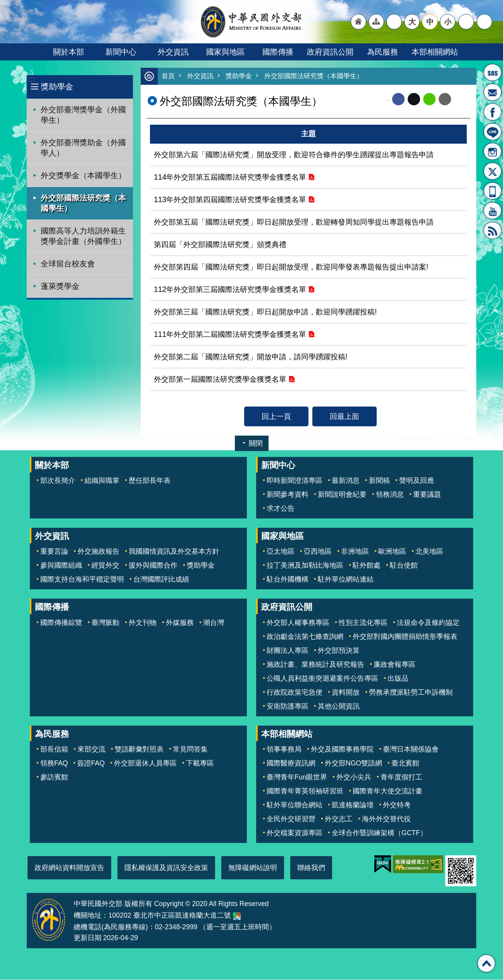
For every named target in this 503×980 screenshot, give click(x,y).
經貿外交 (105, 566)
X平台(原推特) (493, 171)
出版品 (398, 679)
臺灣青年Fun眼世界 (297, 777)
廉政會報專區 (394, 665)
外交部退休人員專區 (145, 764)
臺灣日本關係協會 (411, 750)
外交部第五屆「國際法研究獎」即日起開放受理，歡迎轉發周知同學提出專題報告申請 (294, 222)
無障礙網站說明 (253, 868)
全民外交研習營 (291, 819)
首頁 (168, 76)
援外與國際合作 (153, 566)
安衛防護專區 (288, 707)
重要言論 (54, 552)
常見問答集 (190, 750)
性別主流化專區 (363, 623)
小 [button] (448, 22)
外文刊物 (143, 623)
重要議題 (427, 495)
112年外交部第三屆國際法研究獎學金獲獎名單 (230, 290)
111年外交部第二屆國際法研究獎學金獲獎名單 (230, 335)
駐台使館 (404, 566)
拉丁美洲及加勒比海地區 (305, 566)
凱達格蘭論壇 (353, 805)
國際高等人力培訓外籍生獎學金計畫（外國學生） (83, 236)
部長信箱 (493, 92)
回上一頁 (276, 417)
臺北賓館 (405, 764)
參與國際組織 (61, 566)
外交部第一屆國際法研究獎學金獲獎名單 (220, 379)
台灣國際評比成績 (161, 580)
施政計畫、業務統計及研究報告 (315, 665)
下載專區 (200, 764)
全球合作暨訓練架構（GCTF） (379, 833)
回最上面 (345, 417)
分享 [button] (466, 22)
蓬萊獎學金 (60, 286)
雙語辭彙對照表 (139, 750)
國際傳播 (278, 52)
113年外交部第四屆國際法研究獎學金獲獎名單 (230, 200)
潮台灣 (214, 623)
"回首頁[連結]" (358, 22)
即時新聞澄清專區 (295, 481)
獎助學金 (57, 87)
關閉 (256, 444)
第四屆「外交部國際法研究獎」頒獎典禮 (220, 245)
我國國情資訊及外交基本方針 (174, 552)
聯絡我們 (311, 868)
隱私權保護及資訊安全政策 (166, 868)
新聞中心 (121, 52)
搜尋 (484, 22)
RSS (493, 230)
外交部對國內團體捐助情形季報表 (405, 637)
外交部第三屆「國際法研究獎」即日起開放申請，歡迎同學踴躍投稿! (265, 312)
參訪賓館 (54, 777)
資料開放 (346, 693)
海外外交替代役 (386, 819)
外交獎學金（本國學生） (83, 175)
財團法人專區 (288, 651)
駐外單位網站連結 (346, 580)
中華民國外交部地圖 (237, 916)
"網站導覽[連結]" (376, 22)
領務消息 (390, 495)
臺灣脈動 (105, 623)
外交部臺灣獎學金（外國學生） (83, 115)
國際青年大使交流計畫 (388, 791)
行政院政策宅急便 (295, 693)
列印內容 (461, 100)
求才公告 (281, 509)
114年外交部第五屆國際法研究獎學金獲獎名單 (230, 177)
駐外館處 (367, 566)
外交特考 (397, 805)
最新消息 (346, 481)
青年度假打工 (401, 777)
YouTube (493, 211)
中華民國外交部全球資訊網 (251, 22)
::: (31, 79)
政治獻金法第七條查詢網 (305, 637)
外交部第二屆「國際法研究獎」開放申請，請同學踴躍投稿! (251, 357)
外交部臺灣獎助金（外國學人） (83, 148)
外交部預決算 (339, 651)
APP (493, 191)
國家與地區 (226, 52)
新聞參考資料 (288, 495)
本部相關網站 (435, 52)
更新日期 (88, 938)
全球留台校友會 (68, 264)
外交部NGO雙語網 (353, 764)
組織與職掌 (102, 481)
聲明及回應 (417, 481)
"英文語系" (394, 22)
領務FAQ (54, 764)
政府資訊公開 (330, 52)
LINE (493, 132)
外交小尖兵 (354, 777)
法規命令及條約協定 (428, 623)
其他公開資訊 (339, 707)
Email (445, 100)
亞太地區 (281, 552)
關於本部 (69, 52)
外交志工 (339, 819)
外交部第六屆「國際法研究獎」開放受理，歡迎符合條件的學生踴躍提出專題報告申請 (294, 155)
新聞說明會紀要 (342, 495)
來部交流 (91, 750)
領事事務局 (284, 750)
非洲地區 (355, 552)
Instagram (493, 151)
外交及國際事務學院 (342, 750)
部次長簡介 (58, 481)
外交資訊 (173, 52)
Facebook (398, 100)
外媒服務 (180, 623)
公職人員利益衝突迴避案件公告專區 (322, 679)
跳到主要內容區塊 (4, 4)
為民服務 (382, 52)
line (429, 100)
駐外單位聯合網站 (295, 805)
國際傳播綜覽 (61, 623)
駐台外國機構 (288, 580)
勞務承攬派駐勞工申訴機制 (411, 693)
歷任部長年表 (150, 481)
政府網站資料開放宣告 (69, 868)
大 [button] (412, 22)
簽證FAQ (91, 764)
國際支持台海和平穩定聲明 (82, 580)
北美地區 (429, 552)
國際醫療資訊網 (291, 764)
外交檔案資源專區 (295, 833)
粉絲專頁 (493, 112)
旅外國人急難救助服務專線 (493, 72)
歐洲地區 (392, 552)
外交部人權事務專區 (298, 623)
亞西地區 (318, 552)
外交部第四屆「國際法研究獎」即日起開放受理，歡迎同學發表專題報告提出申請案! (291, 267)
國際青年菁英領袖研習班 (305, 791)
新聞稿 (379, 481)
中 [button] (430, 22)
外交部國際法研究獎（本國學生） (83, 203)
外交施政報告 (98, 552)
